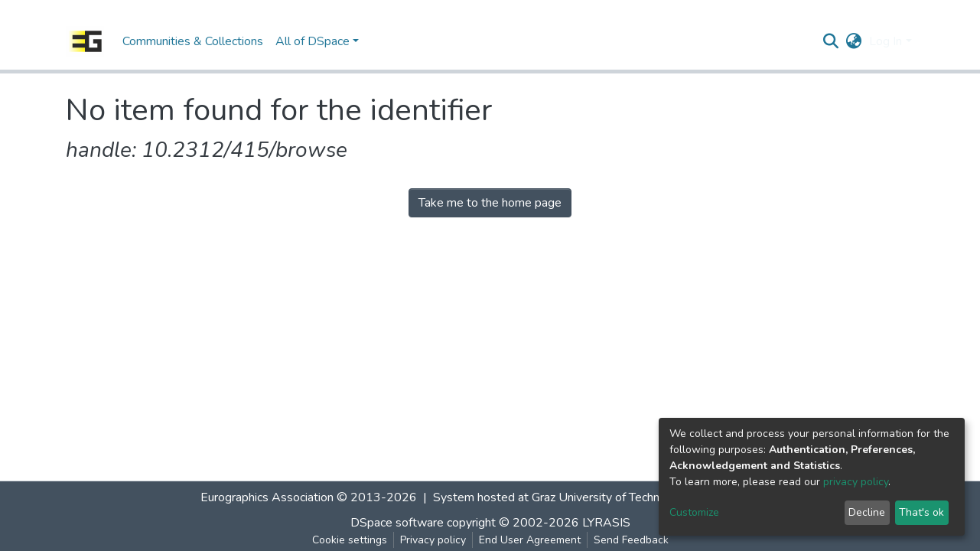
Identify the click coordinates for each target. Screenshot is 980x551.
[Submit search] (830, 41)
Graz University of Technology (610, 497)
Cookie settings (350, 540)
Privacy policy (433, 540)
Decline (867, 512)
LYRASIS (606, 523)
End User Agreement (530, 540)
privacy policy (856, 482)
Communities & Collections (193, 41)
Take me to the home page (490, 203)
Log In (886, 41)
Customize (694, 512)
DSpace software (397, 523)
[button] (853, 41)
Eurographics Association (267, 497)
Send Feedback (631, 540)
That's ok (921, 512)
